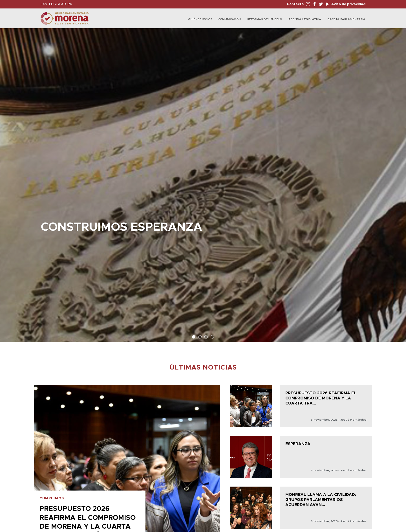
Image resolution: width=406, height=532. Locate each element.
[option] (203, 182)
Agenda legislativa (305, 19)
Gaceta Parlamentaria (347, 19)
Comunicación (230, 19)
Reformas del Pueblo (265, 19)
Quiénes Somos (200, 19)
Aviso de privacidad (348, 4)
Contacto (295, 4)
